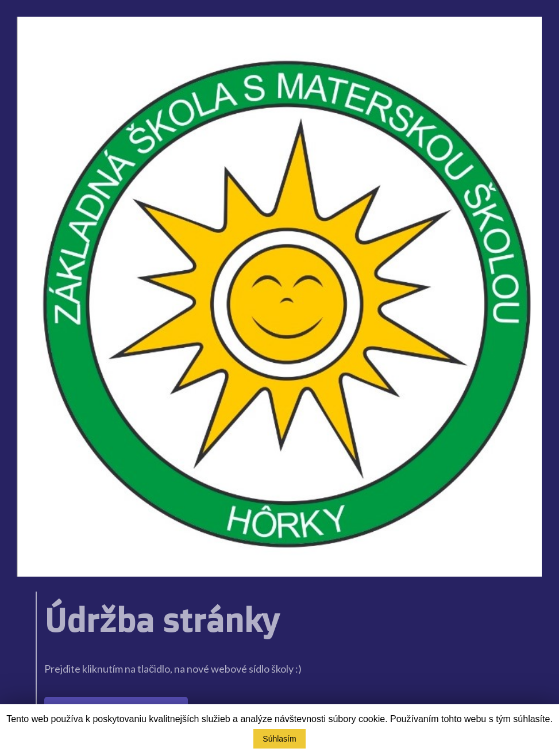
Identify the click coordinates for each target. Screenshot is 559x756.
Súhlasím (279, 739)
